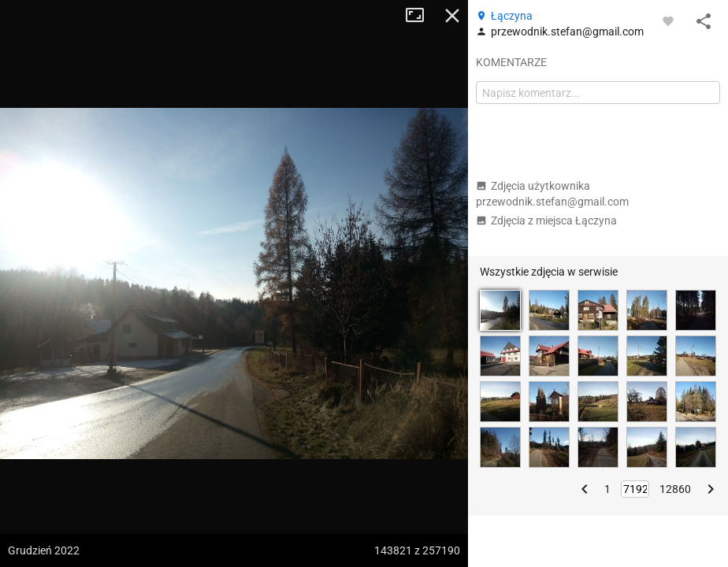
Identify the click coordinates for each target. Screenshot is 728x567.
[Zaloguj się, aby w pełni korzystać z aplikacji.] (668, 20)
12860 (675, 489)
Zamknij (452, 16)
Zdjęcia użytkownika (552, 194)
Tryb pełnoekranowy (421, 16)
